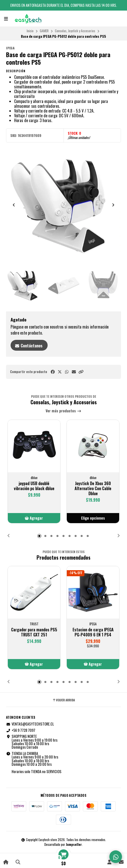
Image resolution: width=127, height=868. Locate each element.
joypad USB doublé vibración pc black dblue (34, 486)
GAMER (44, 31)
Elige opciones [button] (93, 518)
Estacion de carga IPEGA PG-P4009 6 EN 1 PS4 (93, 632)
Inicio (30, 31)
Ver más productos (63, 411)
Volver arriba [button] (63, 700)
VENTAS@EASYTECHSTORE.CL (30, 724)
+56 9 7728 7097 (21, 730)
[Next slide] (113, 205)
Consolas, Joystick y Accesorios (75, 31)
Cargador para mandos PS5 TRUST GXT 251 (34, 632)
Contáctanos (29, 346)
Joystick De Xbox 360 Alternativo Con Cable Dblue (93, 488)
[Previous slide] (14, 205)
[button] (81, 372)
